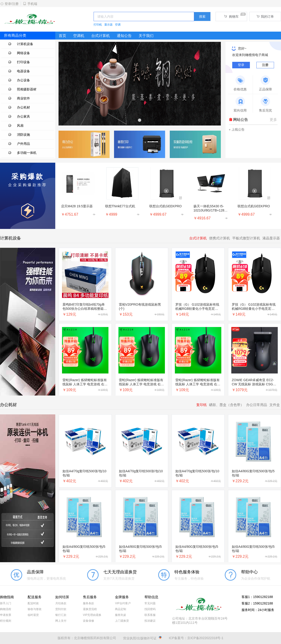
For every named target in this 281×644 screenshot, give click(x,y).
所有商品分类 (15, 35)
